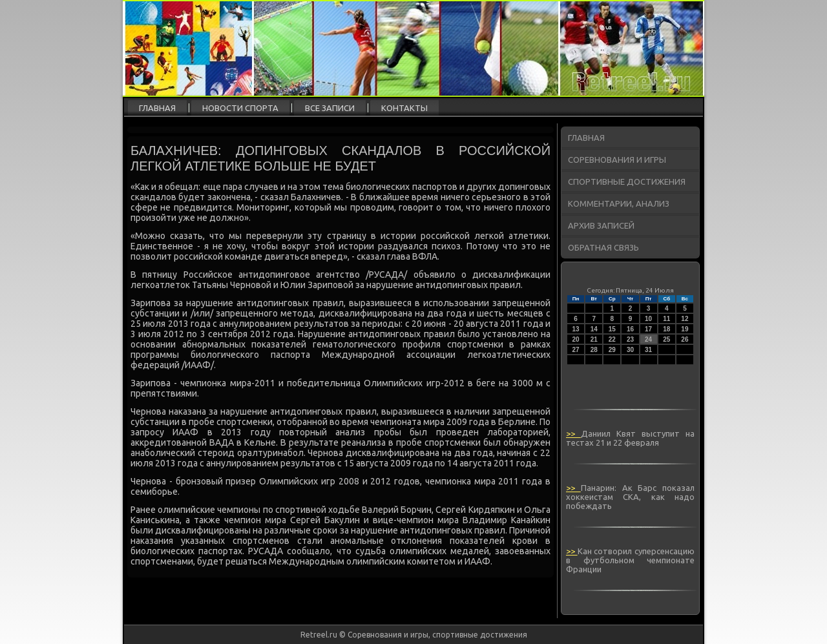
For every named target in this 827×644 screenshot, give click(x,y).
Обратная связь (603, 247)
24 (648, 339)
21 (594, 339)
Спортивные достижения (627, 182)
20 (576, 339)
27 (576, 350)
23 (630, 339)
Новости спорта (240, 108)
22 (612, 339)
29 (612, 350)
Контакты (404, 108)
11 (666, 319)
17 (648, 329)
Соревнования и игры (617, 160)
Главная (157, 108)
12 (685, 319)
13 (576, 329)
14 (594, 329)
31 (648, 350)
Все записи (330, 108)
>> (573, 433)
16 (630, 329)
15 (612, 329)
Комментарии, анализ (619, 203)
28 (594, 350)
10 (648, 319)
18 (666, 329)
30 (630, 350)
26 (685, 339)
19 (685, 329)
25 (666, 339)
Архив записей (601, 225)
